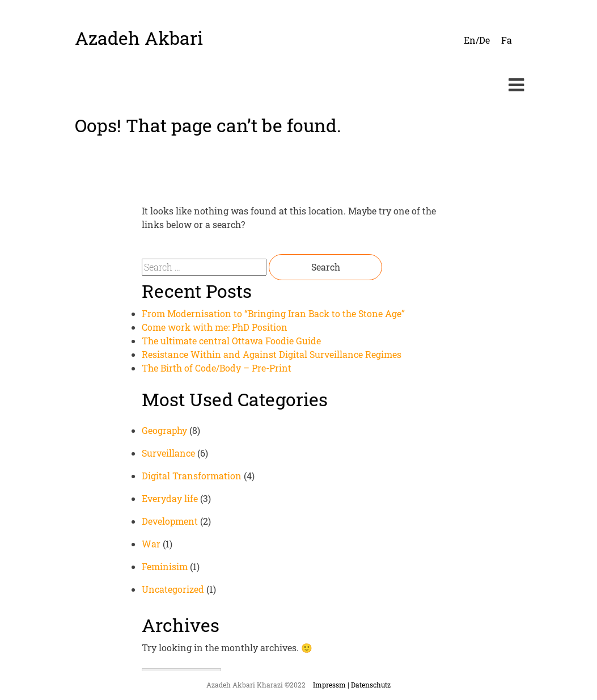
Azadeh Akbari (139, 38)
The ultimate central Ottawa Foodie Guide (231, 341)
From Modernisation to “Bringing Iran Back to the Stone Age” (273, 313)
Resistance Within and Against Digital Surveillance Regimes (272, 354)
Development (170, 521)
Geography (164, 430)
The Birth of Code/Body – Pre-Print (217, 368)
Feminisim (165, 566)
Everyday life (170, 498)
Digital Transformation (192, 476)
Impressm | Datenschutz (352, 685)
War (151, 544)
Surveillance (168, 453)
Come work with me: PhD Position (215, 327)
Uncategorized (173, 589)
